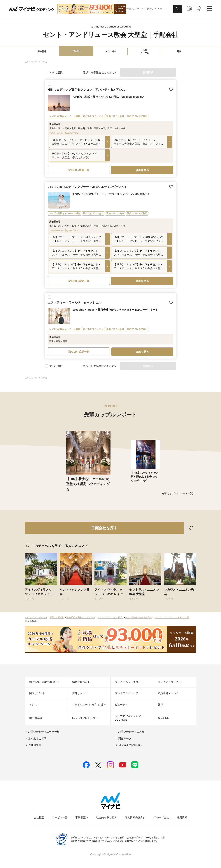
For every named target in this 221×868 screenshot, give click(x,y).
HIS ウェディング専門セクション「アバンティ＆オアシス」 (88, 89)
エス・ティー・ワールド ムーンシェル (74, 302)
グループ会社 (161, 817)
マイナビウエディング (36, 617)
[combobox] (149, 9)
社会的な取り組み (107, 817)
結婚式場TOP (57, 617)
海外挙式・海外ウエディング (81, 617)
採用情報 (182, 817)
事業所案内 (82, 817)
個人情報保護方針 (135, 817)
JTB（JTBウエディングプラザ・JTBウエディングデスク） (88, 187)
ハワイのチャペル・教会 (110, 617)
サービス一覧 (60, 817)
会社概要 (39, 817)
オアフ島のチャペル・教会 (139, 617)
